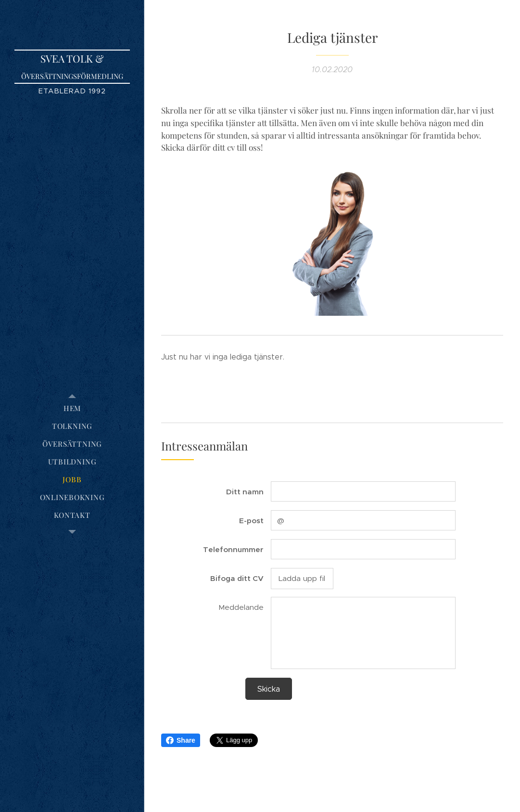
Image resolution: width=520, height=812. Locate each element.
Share (181, 740)
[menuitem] (72, 408)
